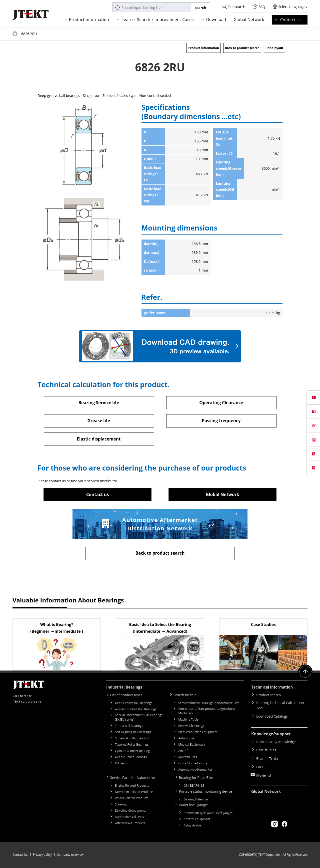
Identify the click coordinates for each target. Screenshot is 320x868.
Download (216, 20)
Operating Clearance (221, 402)
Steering (121, 805)
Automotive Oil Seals (129, 818)
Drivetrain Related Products (134, 793)
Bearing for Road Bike (198, 779)
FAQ (262, 7)
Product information (89, 20)
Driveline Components (131, 812)
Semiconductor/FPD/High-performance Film (209, 704)
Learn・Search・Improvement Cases (158, 20)
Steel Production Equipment (198, 733)
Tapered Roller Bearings (132, 746)
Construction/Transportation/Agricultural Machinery (207, 712)
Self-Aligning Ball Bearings (133, 733)
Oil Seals (121, 765)
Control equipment (197, 819)
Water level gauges (195, 805)
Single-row (91, 95)
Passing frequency (221, 421)
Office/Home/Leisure (193, 765)
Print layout (274, 48)
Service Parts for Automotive (134, 779)
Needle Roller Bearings (131, 758)
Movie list (264, 772)
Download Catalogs (272, 718)
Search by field (186, 696)
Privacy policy (42, 855)
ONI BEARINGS (194, 787)
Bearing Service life (99, 402)
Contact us (97, 495)
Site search (236, 7)
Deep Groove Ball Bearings (134, 704)
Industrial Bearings (125, 689)
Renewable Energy (191, 727)
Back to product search (242, 48)
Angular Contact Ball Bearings (136, 710)
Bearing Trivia (267, 757)
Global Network (249, 20)
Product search (268, 696)
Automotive (186, 739)
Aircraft (183, 752)
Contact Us (291, 20)
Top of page (15, 34)
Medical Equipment (192, 746)
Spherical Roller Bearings (132, 739)
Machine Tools (188, 721)
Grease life (99, 421)
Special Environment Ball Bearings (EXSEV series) (139, 718)
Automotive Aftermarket (195, 771)
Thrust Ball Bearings (129, 727)
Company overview (70, 855)
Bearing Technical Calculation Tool (280, 707)
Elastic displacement (99, 440)
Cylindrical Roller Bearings (133, 752)
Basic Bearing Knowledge (277, 743)
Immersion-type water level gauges (208, 813)
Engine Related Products (132, 787)
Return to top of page (305, 674)
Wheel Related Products (132, 799)
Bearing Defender (196, 800)
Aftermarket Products (130, 824)
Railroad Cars (187, 758)
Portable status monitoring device (207, 792)
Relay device (192, 826)
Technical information (273, 689)
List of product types (128, 696)
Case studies (266, 750)
